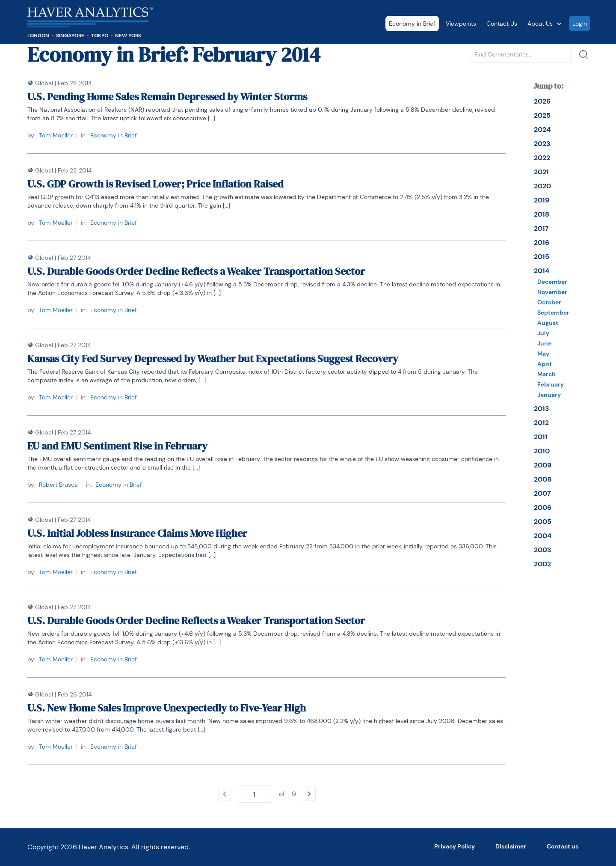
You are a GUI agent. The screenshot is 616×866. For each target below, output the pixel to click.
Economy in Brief (412, 24)
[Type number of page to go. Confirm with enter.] (255, 794)
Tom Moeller (56, 135)
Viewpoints (461, 24)
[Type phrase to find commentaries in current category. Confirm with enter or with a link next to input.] (520, 54)
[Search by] (583, 54)
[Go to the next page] (309, 794)
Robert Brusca (58, 485)
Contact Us (502, 24)
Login (580, 24)
